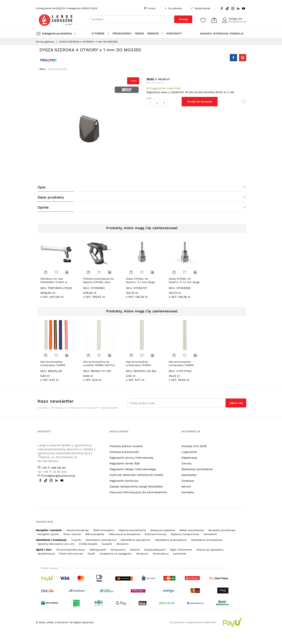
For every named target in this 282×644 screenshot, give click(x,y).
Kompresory (118, 550)
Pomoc (150, 8)
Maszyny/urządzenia (163, 530)
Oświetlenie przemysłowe (171, 540)
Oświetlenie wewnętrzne (101, 540)
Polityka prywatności (124, 452)
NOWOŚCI (206, 34)
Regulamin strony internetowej (131, 458)
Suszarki (107, 544)
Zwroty (187, 463)
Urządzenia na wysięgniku (116, 554)
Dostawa (188, 481)
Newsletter (189, 475)
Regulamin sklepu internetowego (133, 469)
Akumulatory (161, 554)
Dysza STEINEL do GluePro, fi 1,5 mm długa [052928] (184, 282)
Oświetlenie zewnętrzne (136, 540)
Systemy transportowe (185, 534)
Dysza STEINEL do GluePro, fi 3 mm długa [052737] (140, 282)
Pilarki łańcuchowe (71, 554)
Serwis (186, 486)
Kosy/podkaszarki (155, 550)
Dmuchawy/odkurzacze (71, 550)
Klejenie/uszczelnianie (132, 530)
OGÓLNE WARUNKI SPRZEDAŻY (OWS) (136, 475)
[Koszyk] (214, 20)
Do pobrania (173, 8)
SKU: (44, 288)
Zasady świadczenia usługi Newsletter (136, 486)
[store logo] (56, 20)
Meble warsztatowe (192, 530)
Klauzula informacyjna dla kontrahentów (138, 492)
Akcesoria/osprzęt (78, 530)
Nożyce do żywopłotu (210, 550)
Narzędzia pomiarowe (222, 530)
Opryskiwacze (46, 554)
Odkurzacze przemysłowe (124, 534)
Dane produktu (51, 197)
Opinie (43, 207)
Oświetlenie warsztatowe (207, 540)
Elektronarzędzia (104, 530)
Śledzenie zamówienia (197, 469)
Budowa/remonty (156, 534)
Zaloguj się (235, 19)
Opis (42, 187)
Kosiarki (135, 550)
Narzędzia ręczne (48, 534)
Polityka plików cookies (126, 446)
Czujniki (76, 540)
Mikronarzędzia (95, 534)
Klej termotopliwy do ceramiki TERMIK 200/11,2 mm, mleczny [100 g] (99, 365)
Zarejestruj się (237, 21)
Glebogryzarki (98, 550)
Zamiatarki (210, 534)
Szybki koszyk (201, 8)
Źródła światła (88, 544)
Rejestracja (189, 458)
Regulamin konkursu (124, 481)
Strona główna (45, 42)
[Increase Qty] (164, 103)
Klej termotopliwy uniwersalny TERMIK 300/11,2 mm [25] (181, 365)
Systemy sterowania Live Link (56, 544)
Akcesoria (123, 544)
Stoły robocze (72, 534)
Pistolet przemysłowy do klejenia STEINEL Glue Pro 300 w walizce (98, 282)
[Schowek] (203, 20)
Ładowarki (180, 554)
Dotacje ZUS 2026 (194, 446)
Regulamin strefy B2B (125, 463)
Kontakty (188, 492)
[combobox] (132, 19)
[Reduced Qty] (150, 103)
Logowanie (189, 452)
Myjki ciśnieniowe (181, 550)
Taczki (91, 554)
